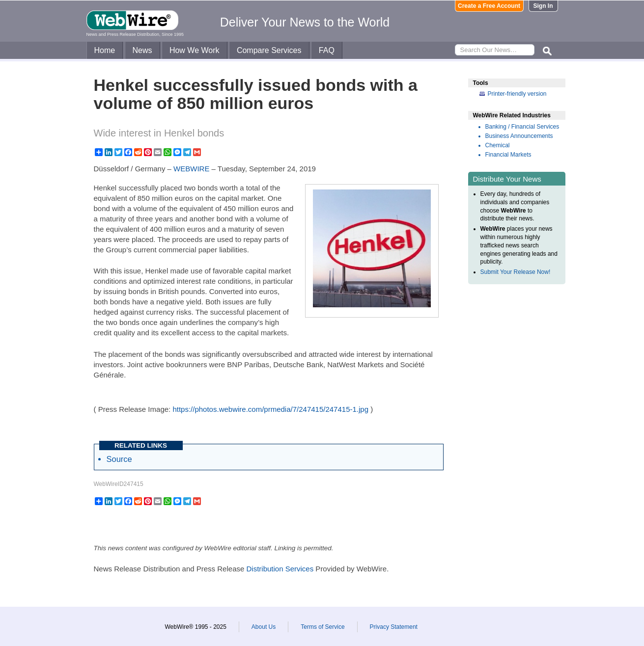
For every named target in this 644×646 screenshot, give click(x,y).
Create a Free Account (489, 6)
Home (105, 50)
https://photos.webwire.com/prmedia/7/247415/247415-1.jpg (270, 409)
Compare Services (269, 50)
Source (119, 459)
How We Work (195, 50)
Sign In (543, 6)
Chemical (498, 145)
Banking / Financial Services (522, 127)
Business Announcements (519, 136)
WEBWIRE (191, 169)
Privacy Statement (394, 627)
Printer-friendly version (517, 94)
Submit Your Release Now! (516, 272)
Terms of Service (322, 627)
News (142, 50)
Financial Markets (508, 155)
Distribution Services (280, 569)
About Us (264, 627)
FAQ (327, 50)
